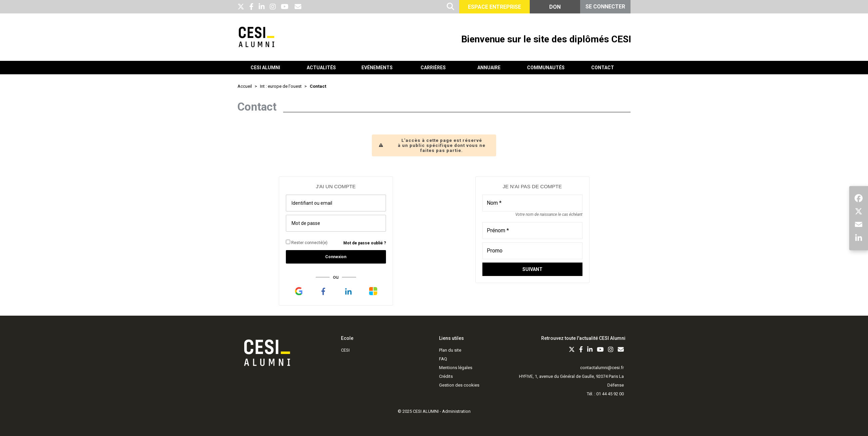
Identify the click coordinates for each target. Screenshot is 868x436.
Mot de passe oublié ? (365, 243)
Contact (603, 68)
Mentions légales (456, 368)
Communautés (546, 68)
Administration (456, 411)
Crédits (446, 376)
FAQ (443, 359)
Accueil (245, 86)
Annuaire (489, 68)
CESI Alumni (265, 68)
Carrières (433, 68)
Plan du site (450, 350)
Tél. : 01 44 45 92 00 (605, 394)
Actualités (321, 68)
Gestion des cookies (459, 385)
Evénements (377, 68)
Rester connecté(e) (307, 242)
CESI (345, 350)
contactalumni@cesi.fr (602, 368)
